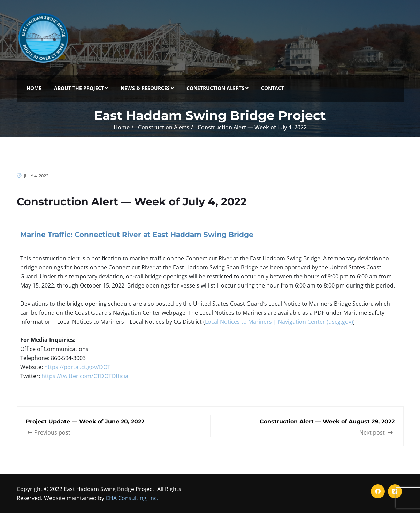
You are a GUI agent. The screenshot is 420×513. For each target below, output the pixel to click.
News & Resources (147, 88)
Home (34, 88)
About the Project (81, 88)
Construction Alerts (217, 88)
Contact (273, 88)
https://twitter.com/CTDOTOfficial (86, 376)
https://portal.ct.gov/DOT (77, 367)
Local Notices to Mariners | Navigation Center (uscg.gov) (279, 322)
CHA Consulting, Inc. (132, 498)
